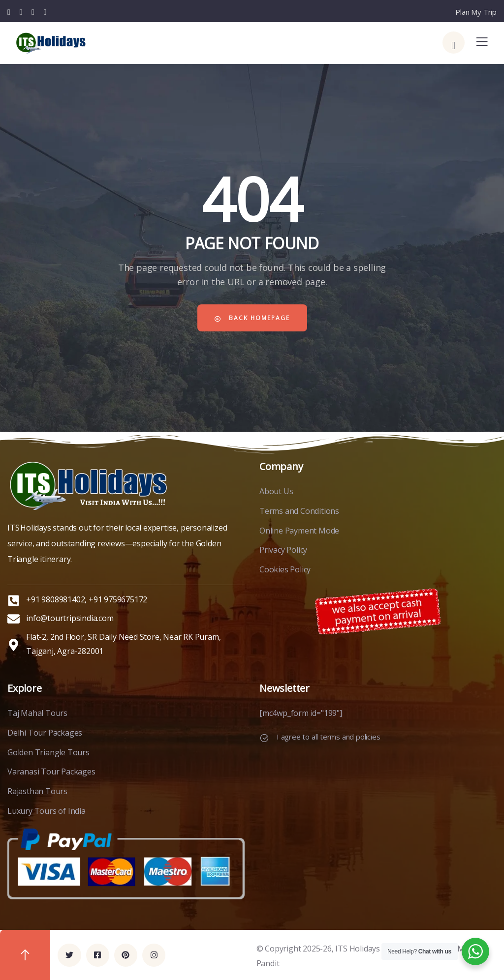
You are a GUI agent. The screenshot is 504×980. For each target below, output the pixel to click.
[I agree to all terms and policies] (264, 738)
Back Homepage (252, 318)
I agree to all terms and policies (328, 737)
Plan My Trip (476, 12)
